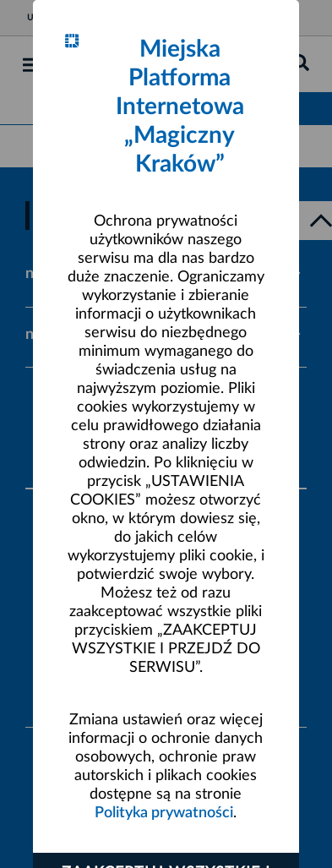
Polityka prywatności (164, 813)
